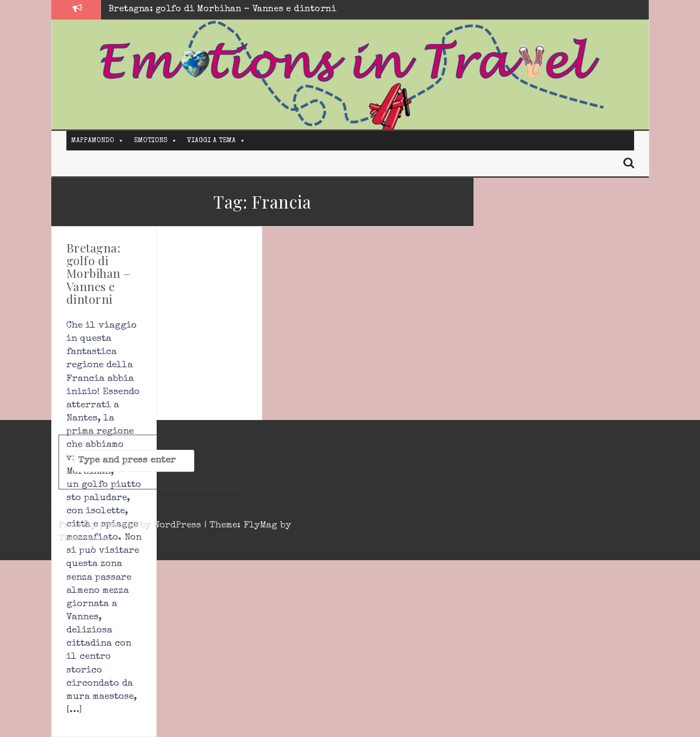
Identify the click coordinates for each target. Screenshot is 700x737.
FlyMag (260, 526)
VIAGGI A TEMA (211, 141)
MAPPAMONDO (93, 141)
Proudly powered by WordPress (131, 526)
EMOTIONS (151, 141)
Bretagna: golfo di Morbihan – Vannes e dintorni (223, 9)
